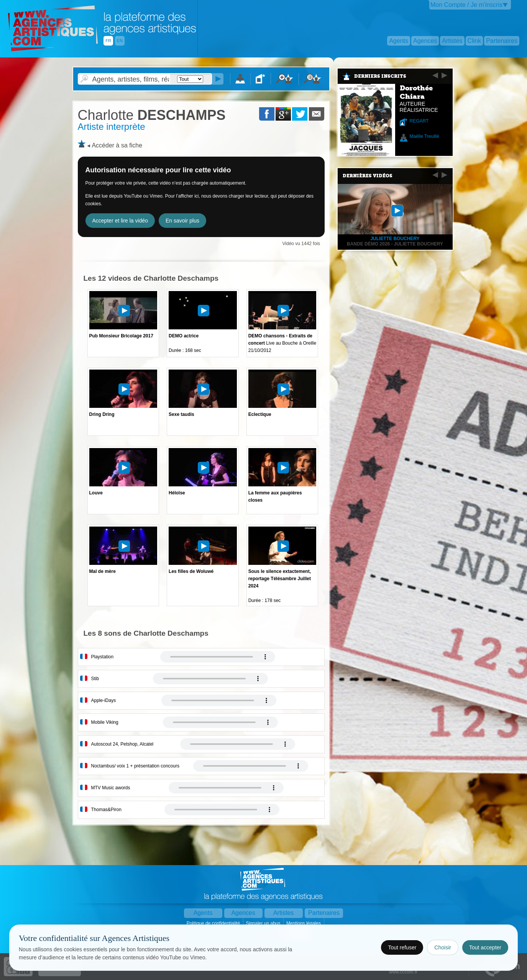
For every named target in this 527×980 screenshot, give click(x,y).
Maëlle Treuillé (424, 136)
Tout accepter (485, 947)
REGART (419, 121)
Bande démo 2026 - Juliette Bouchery (395, 244)
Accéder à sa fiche (117, 145)
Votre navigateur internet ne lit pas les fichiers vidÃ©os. (218, 657)
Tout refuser (402, 947)
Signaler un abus (263, 923)
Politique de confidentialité (214, 923)
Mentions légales (304, 923)
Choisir (443, 947)
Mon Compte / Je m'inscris (466, 5)
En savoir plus (182, 221)
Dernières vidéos (368, 176)
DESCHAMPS (152, 115)
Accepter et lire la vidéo (120, 221)
